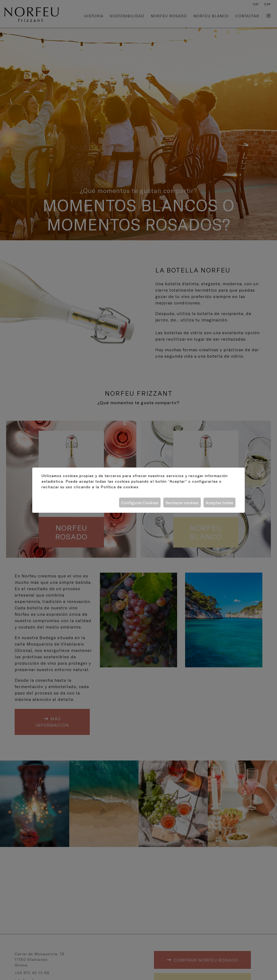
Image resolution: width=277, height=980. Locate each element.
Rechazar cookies (182, 503)
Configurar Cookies (140, 503)
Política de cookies (120, 487)
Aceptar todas (219, 503)
